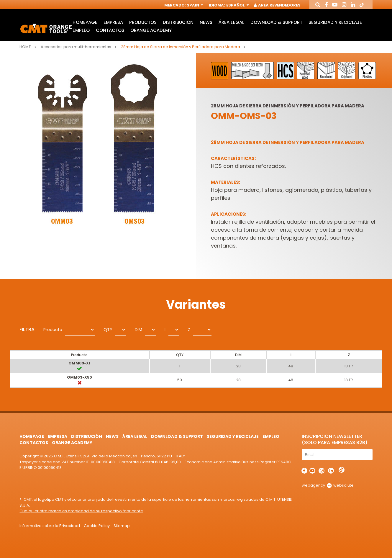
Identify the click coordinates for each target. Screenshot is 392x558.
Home (25, 47)
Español (237, 5)
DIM (138, 330)
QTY (108, 330)
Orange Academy (151, 30)
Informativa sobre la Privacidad (50, 526)
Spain (194, 5)
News (206, 22)
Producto (53, 330)
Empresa (113, 22)
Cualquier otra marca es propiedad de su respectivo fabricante (81, 511)
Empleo (81, 30)
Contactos (110, 30)
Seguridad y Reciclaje (335, 22)
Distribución (178, 22)
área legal (231, 22)
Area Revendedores (278, 5)
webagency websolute (328, 485)
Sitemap (122, 526)
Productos (143, 22)
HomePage (85, 22)
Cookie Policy (97, 526)
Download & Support (276, 22)
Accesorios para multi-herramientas (76, 47)
